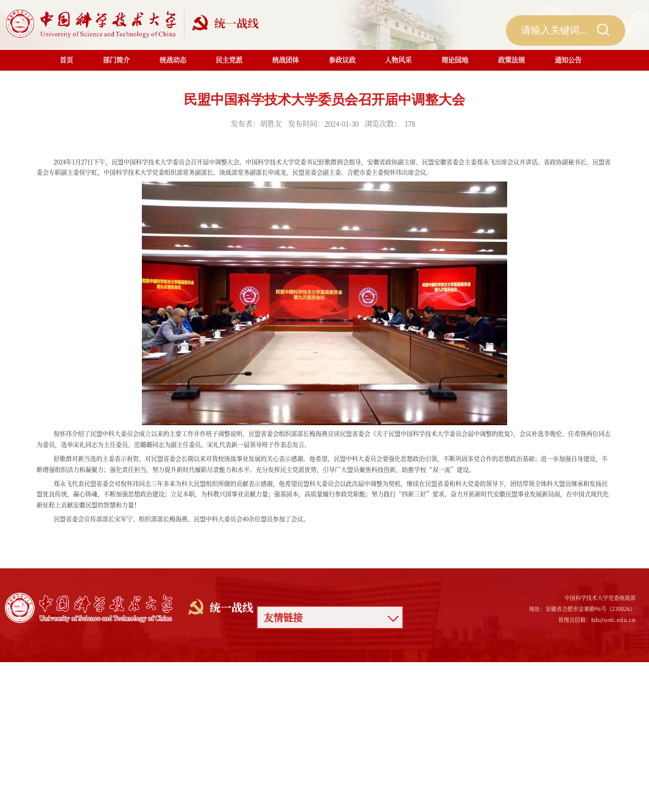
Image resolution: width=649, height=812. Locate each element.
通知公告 (568, 60)
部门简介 (116, 60)
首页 (66, 60)
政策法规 (511, 60)
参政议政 (342, 60)
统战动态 (173, 60)
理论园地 (455, 60)
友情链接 (283, 617)
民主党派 (229, 60)
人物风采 (398, 60)
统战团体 (286, 60)
